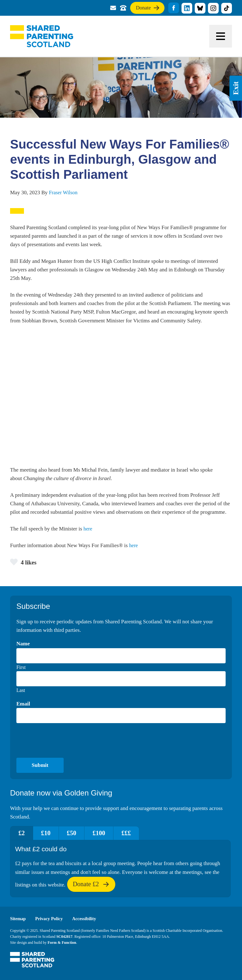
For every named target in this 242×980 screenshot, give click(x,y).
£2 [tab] (23, 833)
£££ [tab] (139, 833)
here (88, 528)
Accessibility (87, 919)
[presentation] (64, 740)
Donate (145, 9)
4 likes (24, 561)
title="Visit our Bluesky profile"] (200, 8)
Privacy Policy (51, 919)
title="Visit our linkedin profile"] (187, 8)
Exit (236, 88)
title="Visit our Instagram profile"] (213, 8)
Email (23, 704)
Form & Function (62, 943)
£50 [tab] (79, 833)
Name (23, 644)
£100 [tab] (109, 833)
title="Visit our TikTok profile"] (227, 8)
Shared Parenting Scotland (42, 36)
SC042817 (64, 937)
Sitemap (18, 919)
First (21, 667)
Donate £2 (91, 886)
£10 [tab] (50, 833)
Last (21, 690)
